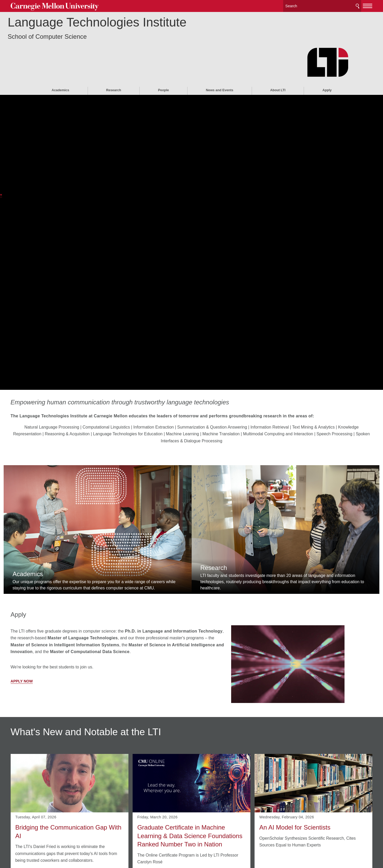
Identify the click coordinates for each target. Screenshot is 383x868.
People (164, 61)
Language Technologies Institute (124, 27)
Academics (60, 61)
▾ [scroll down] (1, 195)
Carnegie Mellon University (74, 6)
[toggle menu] (344, 5)
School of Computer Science (74, 42)
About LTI (278, 61)
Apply (327, 61)
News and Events (220, 61)
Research (114, 61)
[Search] (298, 5)
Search (334, 5)
